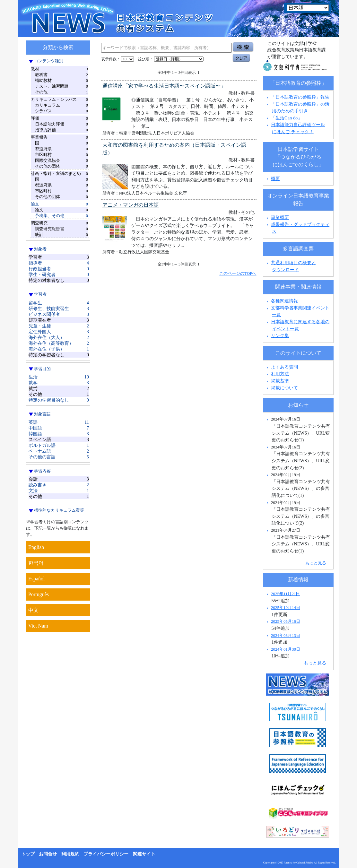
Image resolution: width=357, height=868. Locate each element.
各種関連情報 (282, 301)
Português (39, 594)
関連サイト (144, 854)
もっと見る (316, 563)
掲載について (284, 388)
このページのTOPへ (238, 273)
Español (37, 579)
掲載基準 (280, 381)
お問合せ (48, 854)
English (36, 547)
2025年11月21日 (285, 594)
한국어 (36, 563)
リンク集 (280, 335)
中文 (33, 610)
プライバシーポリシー (106, 854)
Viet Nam (38, 626)
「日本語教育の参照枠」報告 (300, 97)
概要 (275, 178)
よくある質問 (284, 367)
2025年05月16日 (286, 621)
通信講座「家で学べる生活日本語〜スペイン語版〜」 (164, 86)
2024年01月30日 (286, 649)
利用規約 (70, 854)
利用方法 (280, 374)
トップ (28, 854)
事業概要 (280, 217)
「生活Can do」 (287, 118)
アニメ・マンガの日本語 (131, 205)
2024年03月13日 (286, 635)
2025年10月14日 (286, 608)
